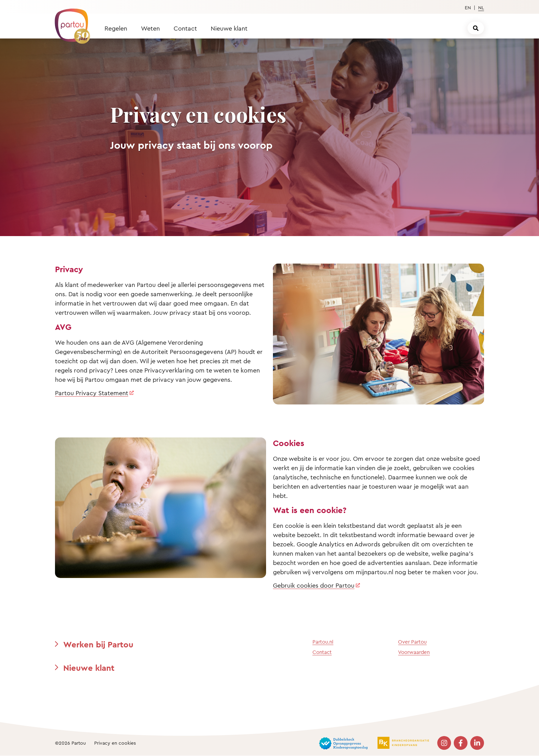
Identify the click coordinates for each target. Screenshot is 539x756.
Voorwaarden (414, 652)
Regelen (116, 28)
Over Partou (412, 642)
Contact (185, 28)
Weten (150, 28)
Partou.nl (323, 642)
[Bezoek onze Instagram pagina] (444, 743)
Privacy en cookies (115, 743)
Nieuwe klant (229, 28)
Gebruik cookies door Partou (314, 585)
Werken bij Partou (98, 644)
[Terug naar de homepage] (69, 22)
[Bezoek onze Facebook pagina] (461, 743)
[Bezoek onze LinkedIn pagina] (477, 743)
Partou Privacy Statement (92, 393)
